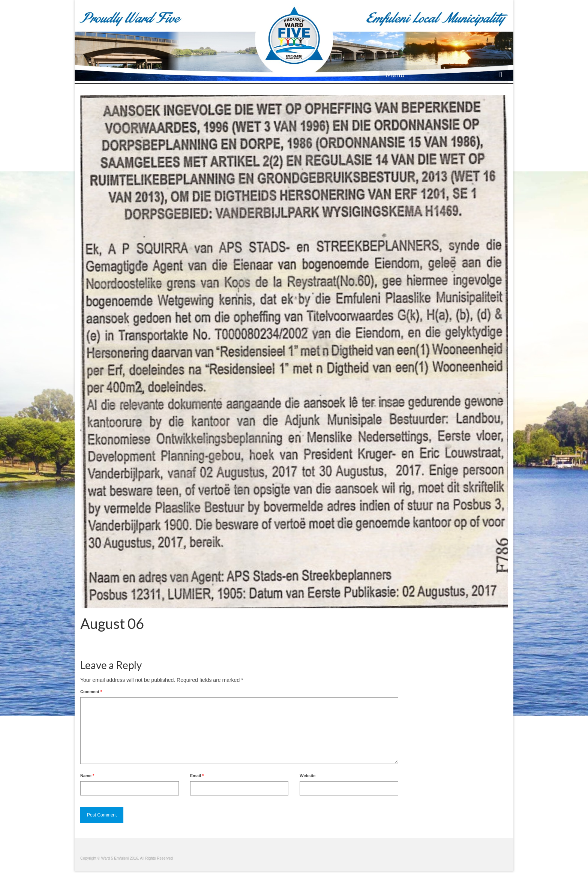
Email (197, 776)
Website (307, 776)
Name (87, 776)
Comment (91, 692)
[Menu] (444, 74)
